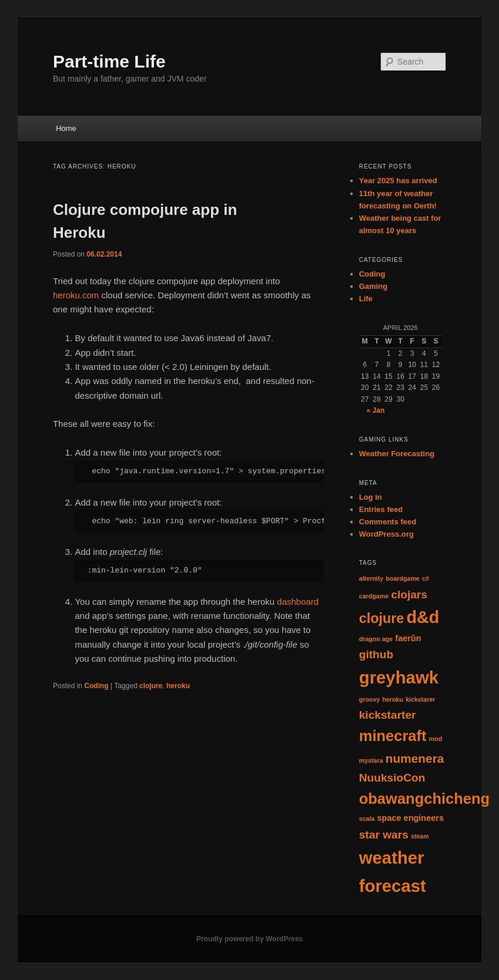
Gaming (373, 286)
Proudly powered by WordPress (249, 939)
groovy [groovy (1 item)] (370, 699)
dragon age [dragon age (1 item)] (376, 639)
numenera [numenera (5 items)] (415, 758)
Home (66, 128)
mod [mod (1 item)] (436, 739)
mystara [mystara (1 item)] (371, 760)
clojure (151, 686)
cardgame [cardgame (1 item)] (374, 596)
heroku (178, 686)
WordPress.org (386, 534)
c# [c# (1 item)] (426, 578)
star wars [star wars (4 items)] (384, 835)
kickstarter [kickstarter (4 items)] (388, 715)
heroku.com (76, 295)
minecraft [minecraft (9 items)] (393, 736)
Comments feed (388, 522)
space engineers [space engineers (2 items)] (411, 818)
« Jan (376, 410)
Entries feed (381, 509)
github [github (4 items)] (376, 654)
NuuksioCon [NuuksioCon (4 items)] (392, 778)
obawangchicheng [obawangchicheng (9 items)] (424, 799)
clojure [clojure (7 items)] (382, 618)
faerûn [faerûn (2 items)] (408, 638)
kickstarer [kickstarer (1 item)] (420, 699)
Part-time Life (109, 61)
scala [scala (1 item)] (367, 819)
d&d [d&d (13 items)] (423, 617)
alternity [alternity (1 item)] (371, 578)
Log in (371, 497)
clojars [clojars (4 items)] (409, 595)
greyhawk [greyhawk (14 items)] (399, 677)
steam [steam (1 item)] (420, 836)
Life (366, 299)
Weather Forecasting (397, 454)
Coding (96, 686)
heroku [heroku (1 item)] (393, 699)
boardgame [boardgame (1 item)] (402, 578)
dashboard (298, 602)
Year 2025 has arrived (398, 181)
